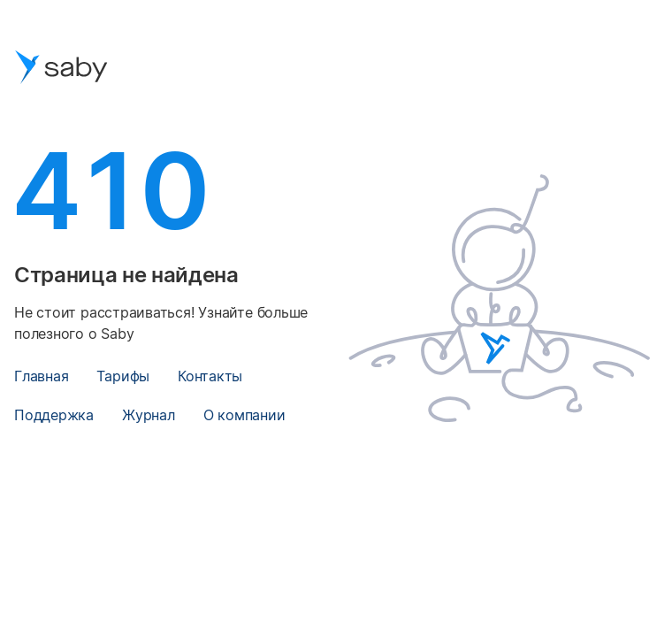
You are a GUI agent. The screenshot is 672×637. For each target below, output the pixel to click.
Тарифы (123, 376)
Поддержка (54, 415)
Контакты (210, 376)
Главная (41, 376)
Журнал (149, 415)
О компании (244, 415)
